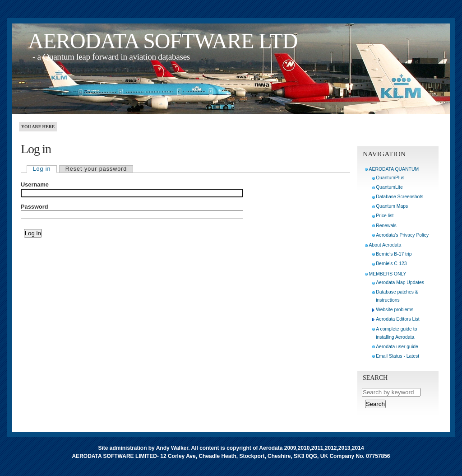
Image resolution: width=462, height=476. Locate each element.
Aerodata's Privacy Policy (402, 235)
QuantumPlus (390, 178)
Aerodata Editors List (397, 319)
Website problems (395, 310)
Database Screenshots (400, 197)
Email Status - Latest (397, 356)
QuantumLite (389, 187)
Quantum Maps (392, 206)
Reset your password (96, 169)
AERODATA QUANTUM (394, 169)
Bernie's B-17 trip (394, 254)
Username (35, 185)
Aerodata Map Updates (400, 282)
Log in (42, 169)
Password (34, 207)
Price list (385, 216)
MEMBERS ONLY (388, 274)
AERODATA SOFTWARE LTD (163, 41)
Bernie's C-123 (391, 264)
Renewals (386, 226)
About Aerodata (385, 245)
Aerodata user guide (397, 347)
